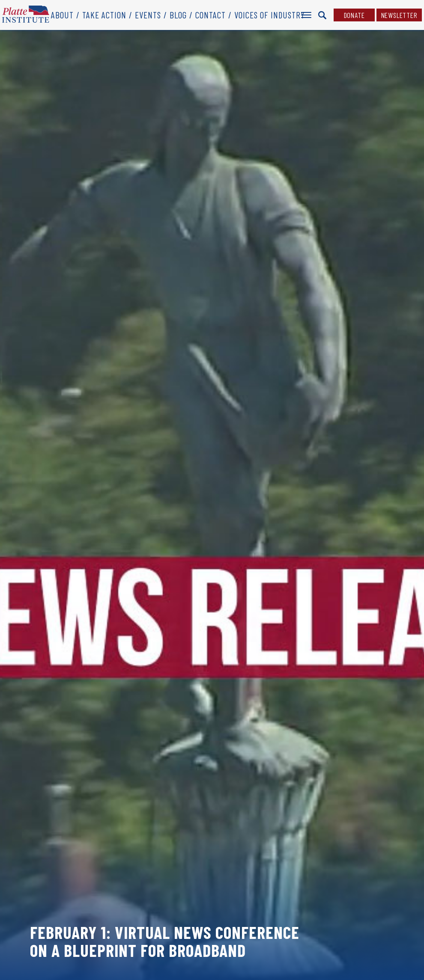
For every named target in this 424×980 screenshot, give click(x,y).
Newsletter (399, 15)
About (62, 15)
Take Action (104, 15)
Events (148, 15)
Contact (211, 15)
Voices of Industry (270, 15)
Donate (354, 15)
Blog (178, 15)
